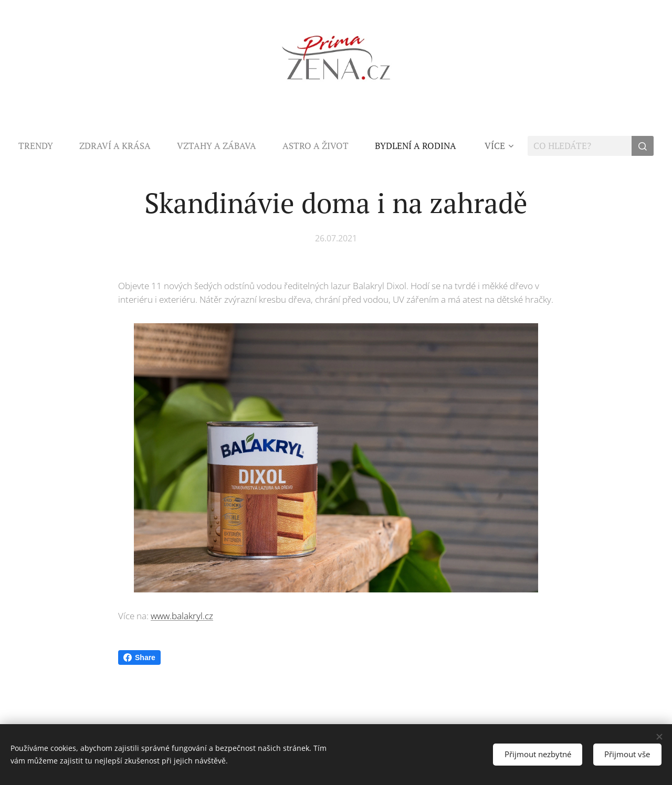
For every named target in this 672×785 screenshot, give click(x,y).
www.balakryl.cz (182, 616)
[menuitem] (42, 146)
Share (139, 657)
